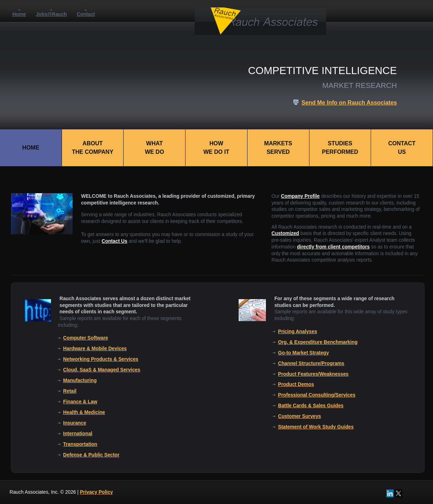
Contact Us (115, 241)
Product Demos (296, 384)
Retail (70, 391)
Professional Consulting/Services (317, 395)
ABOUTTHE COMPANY (93, 148)
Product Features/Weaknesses (313, 374)
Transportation (80, 444)
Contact (86, 14)
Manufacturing (80, 380)
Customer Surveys (300, 416)
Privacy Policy (96, 492)
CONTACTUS (402, 148)
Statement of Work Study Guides (316, 427)
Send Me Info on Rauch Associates (349, 102)
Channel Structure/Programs (311, 363)
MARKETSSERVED (278, 148)
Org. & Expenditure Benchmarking (318, 342)
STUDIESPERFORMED (340, 148)
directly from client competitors (334, 247)
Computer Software (86, 338)
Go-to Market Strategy (303, 353)
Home (19, 14)
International (78, 434)
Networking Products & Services (101, 359)
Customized (285, 233)
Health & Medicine (84, 412)
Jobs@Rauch (51, 14)
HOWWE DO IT (216, 148)
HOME (31, 148)
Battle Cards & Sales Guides (311, 406)
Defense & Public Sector (91, 455)
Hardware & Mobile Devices (95, 349)
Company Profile (300, 196)
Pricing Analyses (297, 332)
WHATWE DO (154, 148)
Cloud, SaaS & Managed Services (102, 370)
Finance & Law (80, 402)
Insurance (75, 423)
